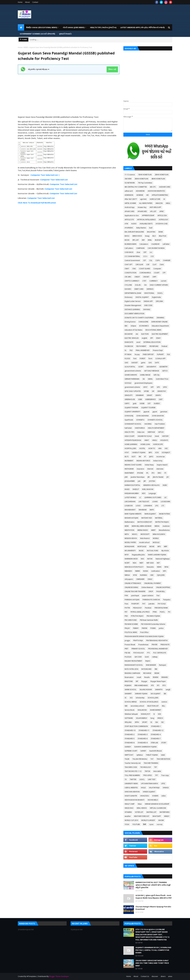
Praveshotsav (143, 645)
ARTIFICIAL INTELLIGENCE (146, 220)
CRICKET (146, 277)
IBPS (150, 452)
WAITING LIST (151, 812)
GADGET (135, 363)
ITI (165, 473)
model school (144, 542)
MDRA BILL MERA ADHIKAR (142, 526)
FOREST (142, 359)
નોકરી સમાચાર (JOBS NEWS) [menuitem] (74, 27)
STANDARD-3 (143, 734)
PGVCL (162, 612)
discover (155, 976)
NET (158, 563)
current (164, 281)
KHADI (127, 489)
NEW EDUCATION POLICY (134, 567)
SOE (159, 714)
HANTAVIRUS (140, 428)
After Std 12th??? (131, 199)
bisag (147, 236)
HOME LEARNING (131, 444)
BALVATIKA (151, 232)
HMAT (147, 440)
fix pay (137, 354)
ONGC (150, 579)
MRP (166, 546)
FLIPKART (160, 354)
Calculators (144, 244)
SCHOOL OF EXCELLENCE (149, 702)
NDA (135, 563)
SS (151, 722)
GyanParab (129, 420)
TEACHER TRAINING (151, 763)
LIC (166, 497)
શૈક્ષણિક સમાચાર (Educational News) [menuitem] (42, 27)
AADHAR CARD (165, 187)
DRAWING (160, 318)
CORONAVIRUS (145, 273)
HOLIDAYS (164, 440)
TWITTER (133, 779)
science (164, 702)
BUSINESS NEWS (130, 244)
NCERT (127, 563)
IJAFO (151, 457)
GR (153, 391)
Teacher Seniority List (133, 763)
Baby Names (141, 228)
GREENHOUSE (130, 399)
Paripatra (167, 600)
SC (126, 698)
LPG (157, 506)
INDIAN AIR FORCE (143, 461)
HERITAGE (151, 432)
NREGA (127, 575)
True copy (165, 775)
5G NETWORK (130, 183)
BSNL (150, 240)
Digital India (156, 297)
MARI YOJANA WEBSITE (133, 514)
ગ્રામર (151, 824)
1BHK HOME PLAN (145, 175)
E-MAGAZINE (143, 322)
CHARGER (167, 260)
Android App (130, 207)
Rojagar (144, 681)
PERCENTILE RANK (161, 608)
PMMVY (136, 628)
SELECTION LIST (153, 706)
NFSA (166, 567)
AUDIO (134, 224)
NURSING (144, 575)
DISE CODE (148, 305)
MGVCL (135, 534)
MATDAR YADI (147, 518)
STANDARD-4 (156, 734)
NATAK (150, 559)
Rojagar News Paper (158, 681)
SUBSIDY (128, 747)
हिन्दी (145, 824)
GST (149, 403)
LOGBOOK (129, 506)
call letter (166, 244)
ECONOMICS (144, 326)
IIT (145, 457)
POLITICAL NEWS (131, 632)
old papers (129, 579)
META (127, 534)
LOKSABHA (148, 506)
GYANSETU (140, 420)
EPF (152, 338)
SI (154, 714)
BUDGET (158, 240)
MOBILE (156, 538)
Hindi (157, 436)
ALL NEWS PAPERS (146, 203)
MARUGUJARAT (150, 514)
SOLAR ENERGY (142, 718)
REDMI (157, 673)
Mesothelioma (164, 530)
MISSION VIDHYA (131, 538)
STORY (164, 743)
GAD (126, 363)
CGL (151, 260)
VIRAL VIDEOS (142, 808)
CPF (164, 273)
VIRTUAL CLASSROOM (158, 808)
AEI (147, 195)
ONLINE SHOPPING (163, 587)
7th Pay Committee (145, 183)
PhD (126, 616)
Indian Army (158, 461)
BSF (143, 240)
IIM (140, 457)
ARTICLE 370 (129, 220)
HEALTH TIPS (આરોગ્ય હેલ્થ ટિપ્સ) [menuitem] (103, 27)
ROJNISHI (128, 685)
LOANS (155, 502)
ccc (151, 252)
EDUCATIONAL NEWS (153, 330)
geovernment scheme (133, 371)
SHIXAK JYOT (146, 714)
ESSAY (158, 338)
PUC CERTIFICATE (160, 653)
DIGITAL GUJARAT (142, 297)
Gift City (156, 375)
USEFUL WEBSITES (131, 788)
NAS (142, 559)
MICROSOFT (145, 534)
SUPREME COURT (131, 751)
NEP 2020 (150, 563)
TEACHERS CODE (131, 767)
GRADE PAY (162, 391)
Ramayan (163, 665)
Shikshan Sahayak (131, 714)
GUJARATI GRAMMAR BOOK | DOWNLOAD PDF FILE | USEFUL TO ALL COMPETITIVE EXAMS (153, 950)
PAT (144, 604)
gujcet (155, 412)
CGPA (158, 260)
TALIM (127, 759)
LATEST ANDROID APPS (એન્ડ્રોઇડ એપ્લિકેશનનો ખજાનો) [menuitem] (142, 27)
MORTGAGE (142, 546)
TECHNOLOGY (146, 767)
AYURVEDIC (129, 228)
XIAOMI (161, 820)
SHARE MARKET (156, 710)
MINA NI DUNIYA (159, 534)
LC (140, 497)
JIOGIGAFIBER (130, 481)
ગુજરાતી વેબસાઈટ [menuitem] (65, 34)
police (161, 628)
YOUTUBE (136, 824)
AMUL (168, 203)
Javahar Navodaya (138, 477)
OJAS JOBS (161, 575)
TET (156, 767)
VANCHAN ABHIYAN (132, 792)
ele (137, 334)
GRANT (149, 395)
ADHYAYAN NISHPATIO (156, 191)
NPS (165, 571)
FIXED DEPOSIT (148, 354)
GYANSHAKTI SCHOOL (133, 424)
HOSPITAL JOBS (130, 448)
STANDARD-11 (144, 730)
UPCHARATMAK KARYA (149, 784)
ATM (126, 224)
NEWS (26, 47)
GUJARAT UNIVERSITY (132, 412)
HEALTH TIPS (129, 432)
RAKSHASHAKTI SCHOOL (134, 665)
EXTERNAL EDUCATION (152, 342)
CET (145, 260)
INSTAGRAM (129, 469)
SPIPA (137, 722)
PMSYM (144, 628)
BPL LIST (136, 240)
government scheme (132, 387)
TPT (157, 775)
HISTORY (165, 436)
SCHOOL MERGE (131, 702)
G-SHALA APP (161, 359)
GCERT (141, 367)
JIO (168, 477)
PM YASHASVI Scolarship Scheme (153, 624)
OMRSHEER (140, 579)
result (139, 677)
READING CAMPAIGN (132, 673)
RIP (137, 681)
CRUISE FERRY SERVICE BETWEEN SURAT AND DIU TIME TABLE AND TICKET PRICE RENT (152, 963)
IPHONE (140, 473)
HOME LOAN (145, 444)
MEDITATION (129, 530)
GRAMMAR (140, 395)
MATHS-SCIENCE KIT (145, 522)
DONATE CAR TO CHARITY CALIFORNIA (139, 318)
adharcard (129, 191)
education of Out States (133, 330)
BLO (154, 236)
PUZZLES (128, 657)
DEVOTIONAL (149, 293)
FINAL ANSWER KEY (143, 350)
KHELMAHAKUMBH (132, 493)
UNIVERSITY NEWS (131, 784)
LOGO (138, 506)
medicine (166, 526)
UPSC (163, 784)
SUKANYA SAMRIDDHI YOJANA (145, 747)
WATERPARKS (165, 812)
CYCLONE (128, 285)
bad (151, 228)
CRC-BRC (128, 277)
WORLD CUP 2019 (131, 820)
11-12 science (130, 175)
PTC (149, 653)
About (27, 2)
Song (152, 718)
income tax (161, 457)
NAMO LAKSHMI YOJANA (157, 555)
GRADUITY (129, 395)
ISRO (159, 473)
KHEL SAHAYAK (148, 489)
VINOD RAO (129, 808)
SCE (131, 698)
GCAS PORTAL (130, 367)
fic (126, 350)
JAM (126, 477)
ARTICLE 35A (162, 215)
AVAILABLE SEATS (146, 224)
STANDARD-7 (156, 739)
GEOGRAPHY (151, 367)
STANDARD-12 (158, 730)
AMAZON (159, 203)
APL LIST (153, 211)
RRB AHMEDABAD (141, 685)
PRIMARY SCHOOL (138, 649)
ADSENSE (140, 195)
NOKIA (146, 571)
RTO (164, 685)
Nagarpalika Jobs (138, 555)
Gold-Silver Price (162, 379)
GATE (157, 363)
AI (164, 199)
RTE (152, 685)
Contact (35, 2)
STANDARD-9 (143, 743)
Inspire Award (162, 465)
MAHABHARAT (130, 510)
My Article (165, 551)
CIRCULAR (139, 265)
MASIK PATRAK (164, 514)
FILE (131, 350)
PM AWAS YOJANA (153, 616)
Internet (150, 469)
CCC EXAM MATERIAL (132, 256)
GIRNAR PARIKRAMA (132, 379)
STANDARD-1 (156, 726)
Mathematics (129, 522)
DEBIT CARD (139, 289)
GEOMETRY (163, 367)
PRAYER (155, 645)
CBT (145, 252)
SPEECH (160, 718)
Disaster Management (133, 305)
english (144, 338)
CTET (144, 281)
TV (126, 779)
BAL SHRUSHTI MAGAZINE (134, 232)
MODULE (156, 542)
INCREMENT (129, 461)
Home (20, 2)
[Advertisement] (69, 93)
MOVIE (152, 546)
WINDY (167, 816)
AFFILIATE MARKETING (160, 195)
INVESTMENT (129, 473)
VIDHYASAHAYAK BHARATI (135, 800)
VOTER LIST (139, 812)
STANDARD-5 (130, 739)
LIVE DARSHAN (130, 502)
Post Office (144, 632)
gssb (135, 403)
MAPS (152, 510)
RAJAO (148, 661)
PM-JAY (127, 628)
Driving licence (130, 322)
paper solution (148, 596)
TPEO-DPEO (148, 775)
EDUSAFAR (129, 334)
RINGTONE (129, 681)
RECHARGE (147, 673)
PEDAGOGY (137, 608)
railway (155, 657)
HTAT (127, 452)
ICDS (157, 452)
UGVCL (142, 779)
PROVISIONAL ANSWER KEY (158, 649)
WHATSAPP (157, 816)
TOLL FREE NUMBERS (132, 775)
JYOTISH (152, 481)
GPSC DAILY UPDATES (133, 391)
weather (128, 816)
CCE (152, 256)
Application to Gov (132, 215)
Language (152, 493)
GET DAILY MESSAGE (152, 371)
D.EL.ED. (138, 285)
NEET (141, 563)
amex (170, 976)
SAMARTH (159, 690)
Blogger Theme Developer (59, 976)
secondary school (137, 706)
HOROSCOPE (158, 444)
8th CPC (153, 187)
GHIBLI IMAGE (145, 375)
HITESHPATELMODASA (133, 440)
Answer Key (142, 207)
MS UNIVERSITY (130, 551)
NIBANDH (128, 571)
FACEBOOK (129, 346)
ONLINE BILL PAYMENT (153, 583)
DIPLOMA (159, 301)
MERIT (153, 530)
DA (145, 285)
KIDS (144, 493)
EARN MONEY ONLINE (159, 322)
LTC (163, 506)
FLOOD (127, 359)
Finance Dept (158, 350)
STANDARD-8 (130, 743)
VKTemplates (31, 976)
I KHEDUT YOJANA (139, 452)
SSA (157, 722)
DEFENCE (150, 289)
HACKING (148, 424)
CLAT (155, 265)
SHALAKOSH (142, 710)
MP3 (159, 546)
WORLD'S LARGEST (148, 820)
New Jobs (150, 567)
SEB (126, 706)
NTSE (135, 575)
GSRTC (127, 403)
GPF (152, 387)
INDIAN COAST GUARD (133, 465)
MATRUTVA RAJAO (162, 522)
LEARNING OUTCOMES (153, 497)
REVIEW (156, 677)
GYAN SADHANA (143, 416)
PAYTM (127, 608)
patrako (152, 604)
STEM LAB (154, 743)
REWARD (165, 677)
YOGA (127, 824)
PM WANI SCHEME (131, 624)
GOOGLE (128, 383)
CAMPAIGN (140, 248)
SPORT (145, 722)
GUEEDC (157, 403)
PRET (126, 649)
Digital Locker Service (133, 301)
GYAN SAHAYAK (158, 416)
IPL (147, 473)
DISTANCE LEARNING (132, 309)
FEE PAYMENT (141, 346)
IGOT (134, 457)
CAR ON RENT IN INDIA (156, 248)
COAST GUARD (145, 269)
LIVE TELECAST (144, 502)
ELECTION (145, 334)
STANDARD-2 (130, 734)
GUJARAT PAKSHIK (131, 408)
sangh (168, 690)
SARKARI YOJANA (141, 694)
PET (126, 612)
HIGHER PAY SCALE (145, 436)
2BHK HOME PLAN (162, 175)
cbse (138, 252)
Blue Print (163, 236)
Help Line (141, 432)
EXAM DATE (129, 342)
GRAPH (158, 395)
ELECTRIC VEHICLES (132, 338)
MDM (127, 526)
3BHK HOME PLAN (141, 179)
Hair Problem (160, 424)
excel (138, 342)
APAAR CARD (130, 211)
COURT (157, 273)
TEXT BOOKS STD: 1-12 (133, 771)
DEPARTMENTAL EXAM (133, 293)
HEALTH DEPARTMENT (156, 428)
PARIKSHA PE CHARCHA (151, 600)
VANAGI (166, 788)
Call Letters (129, 248)
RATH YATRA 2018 (131, 669)
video (164, 796)
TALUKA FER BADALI (140, 759)
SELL (163, 706)
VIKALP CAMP (130, 804)
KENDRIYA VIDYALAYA (151, 485)
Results (147, 677)
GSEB (140, 399)
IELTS (127, 457)
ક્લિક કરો (112, 69)
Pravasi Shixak (130, 645)
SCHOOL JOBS (153, 698)
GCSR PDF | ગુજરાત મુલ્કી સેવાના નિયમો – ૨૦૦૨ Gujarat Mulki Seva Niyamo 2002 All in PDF (154, 897)
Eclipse (133, 326)
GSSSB (142, 403)
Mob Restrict (145, 538)
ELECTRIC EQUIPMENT (160, 334)
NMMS (138, 571)
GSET (161, 399)
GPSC (165, 387)
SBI (165, 694)
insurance (140, 469)
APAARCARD (142, 211)
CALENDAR (155, 244)
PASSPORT (135, 604)
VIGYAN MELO (153, 800)
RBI (156, 669)
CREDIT (137, 277)
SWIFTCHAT (129, 755)
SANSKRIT (128, 694)
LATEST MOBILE (130, 497)
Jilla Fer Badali (158, 477)
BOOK (127, 240)
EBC (126, 326)
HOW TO (152, 448)
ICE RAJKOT (166, 452)
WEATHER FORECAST (142, 816)
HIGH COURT (130, 436)
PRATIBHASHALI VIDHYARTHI (157, 640)
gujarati (146, 412)
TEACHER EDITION (163, 759)
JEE (149, 477)
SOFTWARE (129, 718)
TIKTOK (147, 771)
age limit (143, 199)
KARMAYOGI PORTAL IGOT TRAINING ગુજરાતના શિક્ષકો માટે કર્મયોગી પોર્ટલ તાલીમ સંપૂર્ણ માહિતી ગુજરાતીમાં (153, 885)
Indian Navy (149, 465)
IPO (153, 473)
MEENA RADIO (143, 530)
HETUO (161, 432)
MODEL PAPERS (130, 542)
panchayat (135, 596)
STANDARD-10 (130, 730)
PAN (126, 596)
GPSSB (146, 391)
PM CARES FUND (131, 620)
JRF (145, 481)
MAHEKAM (143, 510)
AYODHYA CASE (162, 224)
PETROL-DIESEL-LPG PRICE (140, 612)
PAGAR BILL (161, 591)
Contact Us (145, 976)
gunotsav (164, 412)
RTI (158, 685)
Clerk (162, 265)
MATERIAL (159, 518)
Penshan (148, 608)
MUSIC (141, 551)
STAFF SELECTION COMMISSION (136, 726)
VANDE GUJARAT (149, 792)
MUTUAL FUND (153, 551)
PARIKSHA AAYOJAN (132, 600)
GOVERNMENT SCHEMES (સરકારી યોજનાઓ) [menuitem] (37, 34)
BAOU (127, 236)
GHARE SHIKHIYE (131, 375)
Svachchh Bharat (155, 751)
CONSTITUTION (130, 273)
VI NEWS (155, 796)
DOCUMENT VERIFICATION (134, 314)
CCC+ (145, 256)
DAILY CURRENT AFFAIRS (159, 285)
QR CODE (138, 657)
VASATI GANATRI (131, 796)
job (139, 481)
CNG (134, 269)
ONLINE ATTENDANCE (133, 583)
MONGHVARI (129, 546)
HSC (166, 448)
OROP (151, 591)
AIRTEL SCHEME (130, 203)
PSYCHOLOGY (139, 653)
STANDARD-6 (143, 739)
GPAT (145, 387)
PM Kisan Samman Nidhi (149, 620)
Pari (158, 596)
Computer (157, 269)
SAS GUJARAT (156, 694)
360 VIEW (128, 179)
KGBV (165, 485)
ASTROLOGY (163, 220)
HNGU (155, 440)
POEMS (153, 628)
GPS (158, 387)
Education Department (160, 326)
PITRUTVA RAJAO (137, 616)
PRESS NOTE (165, 645)
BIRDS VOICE (137, 236)
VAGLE (143, 788)
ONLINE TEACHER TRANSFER (135, 591)
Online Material (147, 587)
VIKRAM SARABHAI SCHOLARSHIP (157, 804)
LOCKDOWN (165, 502)
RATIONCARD (146, 669)
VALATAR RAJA (154, 788)
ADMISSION (129, 195)
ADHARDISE (140, 191)
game (143, 363)
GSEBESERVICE (150, 399)
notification (156, 571)
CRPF (154, 277)
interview (160, 469)
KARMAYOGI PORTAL (132, 485)
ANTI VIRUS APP (155, 207)
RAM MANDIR (151, 665)
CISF (148, 265)
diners (163, 976)
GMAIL (150, 379)
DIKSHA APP (148, 301)
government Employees (143, 383)
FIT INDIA (128, 354)
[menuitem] (21, 27)
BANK (161, 232)
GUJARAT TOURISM (148, 408)
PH (169, 612)
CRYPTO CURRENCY (132, 281)
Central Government (132, 260)
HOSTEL (142, 448)
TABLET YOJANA (152, 755)
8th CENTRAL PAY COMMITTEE (136, 187)
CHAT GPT (129, 265)
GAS (150, 363)
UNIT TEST (152, 779)
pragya (127, 640)
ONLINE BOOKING (131, 587)
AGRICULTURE (155, 199)
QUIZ (147, 657)
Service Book (130, 710)
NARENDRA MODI (131, 559)
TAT (152, 759)
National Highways (163, 559)
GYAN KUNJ (129, 416)
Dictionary (129, 297)
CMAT (127, 269)
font (135, 359)
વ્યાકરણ (160, 824)
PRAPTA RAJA (138, 640)
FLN (168, 354)
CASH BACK (129, 252)
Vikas (140, 804)
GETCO (165, 371)
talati (163, 755)
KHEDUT (136, 489)
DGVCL (160, 293)
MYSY (127, 555)
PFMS (155, 612)
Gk (144, 379)
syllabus (140, 755)
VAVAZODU (145, 796)
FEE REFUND (154, 346)
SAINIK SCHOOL (130, 690)
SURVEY (143, 751)
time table (157, 771)
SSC (163, 722)
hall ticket (128, 428)
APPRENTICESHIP (148, 215)
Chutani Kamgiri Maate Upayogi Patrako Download (153, 908)
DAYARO (128, 289)
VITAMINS (128, 812)
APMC (162, 211)
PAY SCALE (162, 604)
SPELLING (128, 722)
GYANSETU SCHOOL (155, 420)
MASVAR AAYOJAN (131, 518)
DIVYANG (147, 309)
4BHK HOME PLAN (158, 179)
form (150, 359)
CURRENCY (154, 281)
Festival (164, 346)
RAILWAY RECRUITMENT (133, 661)
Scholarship (140, 698)
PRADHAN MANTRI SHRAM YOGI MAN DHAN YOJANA (144, 636)
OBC (152, 575)
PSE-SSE (127, 653)
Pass (126, 604)
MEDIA (157, 526)
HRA (160, 448)
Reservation (129, 677)
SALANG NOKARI (146, 690)
